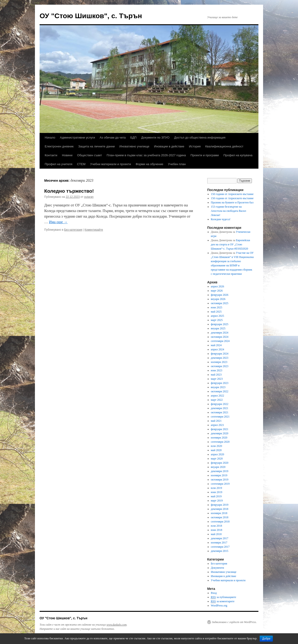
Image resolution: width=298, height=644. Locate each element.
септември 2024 (220, 341)
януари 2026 (218, 299)
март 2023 (217, 379)
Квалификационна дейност (224, 146)
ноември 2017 (219, 543)
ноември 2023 (219, 362)
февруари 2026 (220, 295)
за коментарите (223, 601)
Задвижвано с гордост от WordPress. (234, 622)
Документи (218, 568)
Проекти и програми (205, 155)
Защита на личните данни (97, 146)
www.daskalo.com (116, 625)
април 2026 (218, 286)
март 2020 (217, 459)
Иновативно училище (134, 146)
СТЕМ (81, 164)
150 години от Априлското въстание (232, 194)
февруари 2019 (220, 505)
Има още (58, 222)
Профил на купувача (238, 155)
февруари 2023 (220, 383)
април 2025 (218, 316)
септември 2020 (220, 442)
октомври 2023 (220, 366)
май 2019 (216, 496)
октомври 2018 (220, 517)
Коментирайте (94, 230)
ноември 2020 (219, 438)
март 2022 (217, 400)
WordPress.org (219, 606)
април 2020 (218, 454)
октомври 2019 (220, 480)
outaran (89, 197)
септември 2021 (220, 417)
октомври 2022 (220, 391)
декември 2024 (220, 333)
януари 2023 (218, 387)
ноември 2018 (219, 513)
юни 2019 (217, 492)
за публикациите (224, 597)
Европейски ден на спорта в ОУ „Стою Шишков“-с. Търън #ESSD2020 (230, 244)
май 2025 (216, 312)
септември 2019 (220, 484)
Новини (67, 155)
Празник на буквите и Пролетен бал (232, 202)
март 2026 (217, 291)
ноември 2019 (219, 475)
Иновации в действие (169, 146)
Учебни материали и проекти (110, 164)
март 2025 (217, 320)
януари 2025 (218, 328)
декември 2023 (220, 358)
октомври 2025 (220, 303)
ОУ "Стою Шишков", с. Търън (91, 16)
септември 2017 (220, 547)
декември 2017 (220, 538)
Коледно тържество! (69, 191)
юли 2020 (217, 446)
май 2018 (216, 534)
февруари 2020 (220, 463)
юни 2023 (217, 370)
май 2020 (216, 450)
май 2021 (216, 421)
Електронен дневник (59, 146)
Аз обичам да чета (113, 138)
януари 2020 (218, 467)
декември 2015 (220, 551)
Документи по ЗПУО (155, 138)
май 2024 (216, 345)
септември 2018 (220, 522)
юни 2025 (217, 307)
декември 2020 (220, 433)
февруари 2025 (220, 324)
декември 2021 (220, 408)
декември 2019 (220, 471)
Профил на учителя (59, 164)
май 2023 (216, 375)
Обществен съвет (90, 155)
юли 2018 (217, 526)
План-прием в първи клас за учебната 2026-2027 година (146, 155)
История (195, 146)
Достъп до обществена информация (200, 138)
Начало (50, 138)
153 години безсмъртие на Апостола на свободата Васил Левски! (229, 211)
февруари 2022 (220, 404)
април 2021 (218, 425)
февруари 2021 (220, 429)
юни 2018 (217, 530)
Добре (266, 639)
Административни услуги (77, 138)
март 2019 (217, 501)
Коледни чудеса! (221, 219)
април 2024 (218, 349)
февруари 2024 (220, 354)
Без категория (73, 230)
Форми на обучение (150, 164)
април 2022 (218, 396)
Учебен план (177, 164)
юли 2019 (217, 488)
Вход (214, 593)
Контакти (51, 155)
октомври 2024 (220, 337)
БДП (134, 138)
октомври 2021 (220, 412)
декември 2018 (220, 509)
